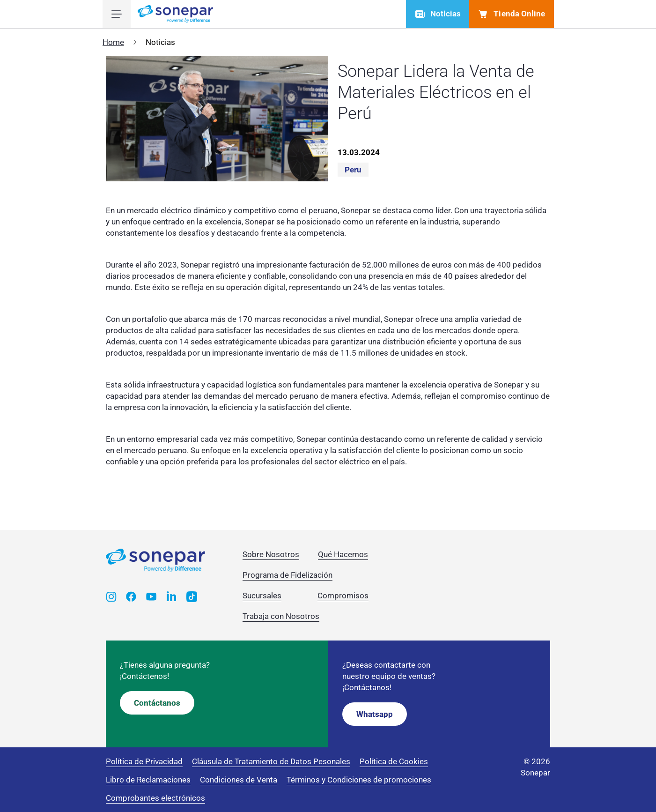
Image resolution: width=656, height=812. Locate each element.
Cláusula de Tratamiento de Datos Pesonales (271, 761)
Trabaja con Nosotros (281, 616)
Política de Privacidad (144, 761)
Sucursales (262, 596)
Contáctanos (157, 703)
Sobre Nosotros (271, 554)
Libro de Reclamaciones (148, 780)
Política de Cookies (394, 761)
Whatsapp (375, 714)
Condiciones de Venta (239, 780)
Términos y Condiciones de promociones (359, 780)
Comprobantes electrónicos (155, 798)
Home (113, 42)
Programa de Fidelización (287, 575)
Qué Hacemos (343, 554)
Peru (353, 170)
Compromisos (343, 596)
